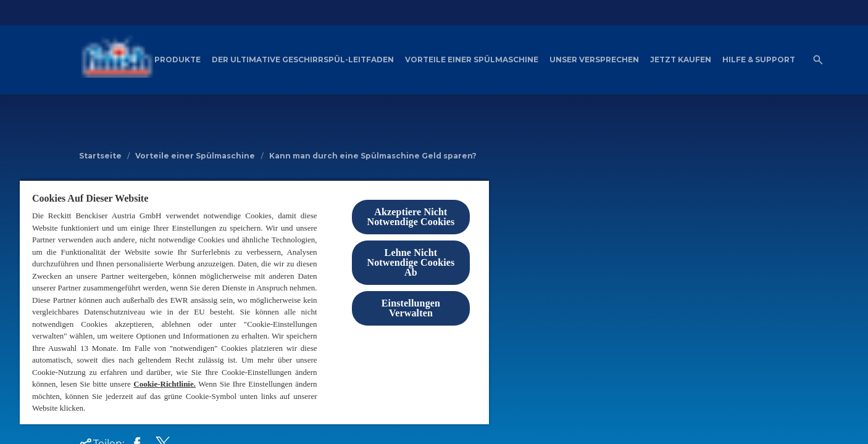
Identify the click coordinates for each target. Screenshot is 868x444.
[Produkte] (177, 60)
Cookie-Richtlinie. (165, 384)
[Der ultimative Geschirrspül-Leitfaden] (303, 60)
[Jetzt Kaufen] (681, 60)
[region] (254, 302)
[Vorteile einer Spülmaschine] (472, 60)
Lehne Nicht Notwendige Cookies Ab (411, 262)
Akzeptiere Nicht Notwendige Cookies (411, 217)
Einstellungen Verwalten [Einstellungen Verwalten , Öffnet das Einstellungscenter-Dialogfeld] (411, 308)
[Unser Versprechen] (594, 60)
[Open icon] (818, 60)
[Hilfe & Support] (759, 60)
